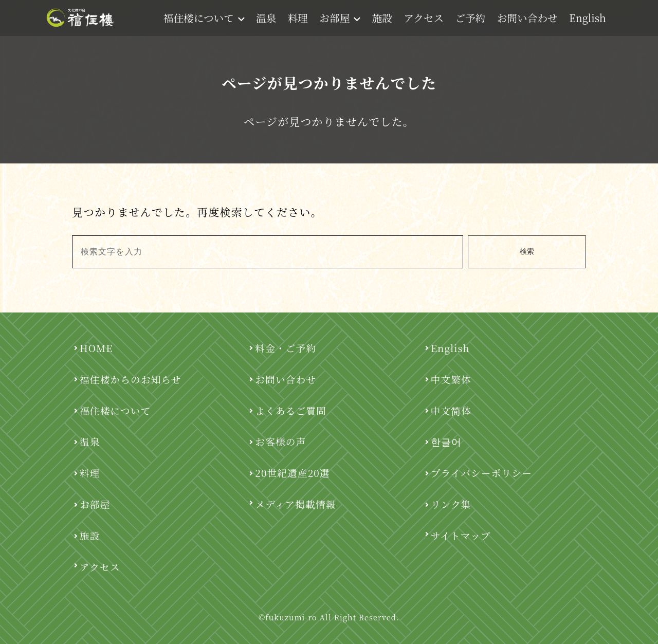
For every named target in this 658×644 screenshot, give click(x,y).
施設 (382, 18)
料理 (298, 18)
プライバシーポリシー (481, 473)
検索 (527, 252)
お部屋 (340, 18)
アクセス (424, 18)
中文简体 (451, 410)
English (588, 18)
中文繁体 (451, 379)
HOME (96, 348)
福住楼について (204, 18)
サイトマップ (461, 535)
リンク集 (451, 504)
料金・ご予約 (286, 348)
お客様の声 (280, 441)
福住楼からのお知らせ (131, 379)
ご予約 (471, 18)
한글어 (446, 441)
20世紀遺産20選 (292, 473)
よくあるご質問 (291, 410)
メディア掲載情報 (295, 504)
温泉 (266, 18)
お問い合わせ (527, 18)
